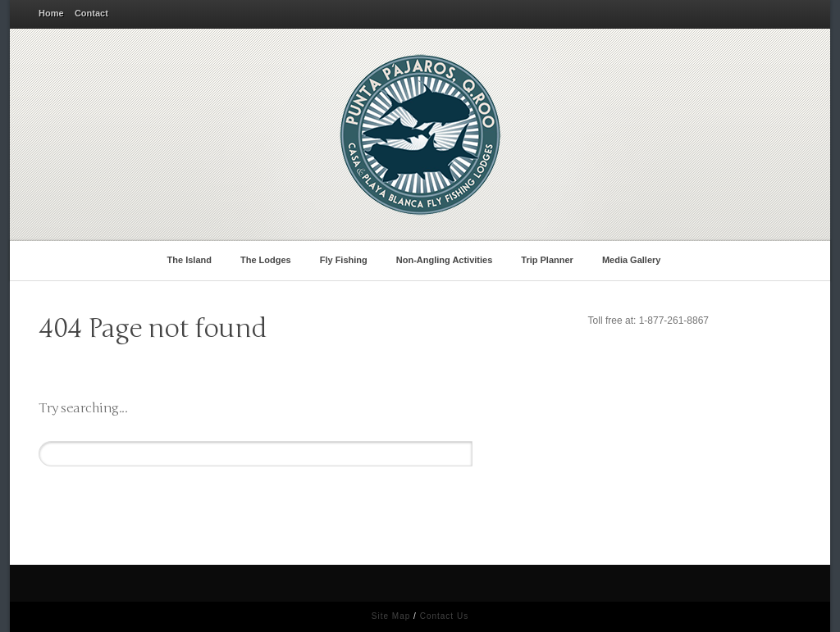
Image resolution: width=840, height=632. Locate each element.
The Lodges (268, 259)
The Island (192, 259)
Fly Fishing (347, 259)
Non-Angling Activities (447, 259)
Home (51, 13)
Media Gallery (634, 259)
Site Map (391, 616)
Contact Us (444, 616)
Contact (91, 13)
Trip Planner (550, 259)
